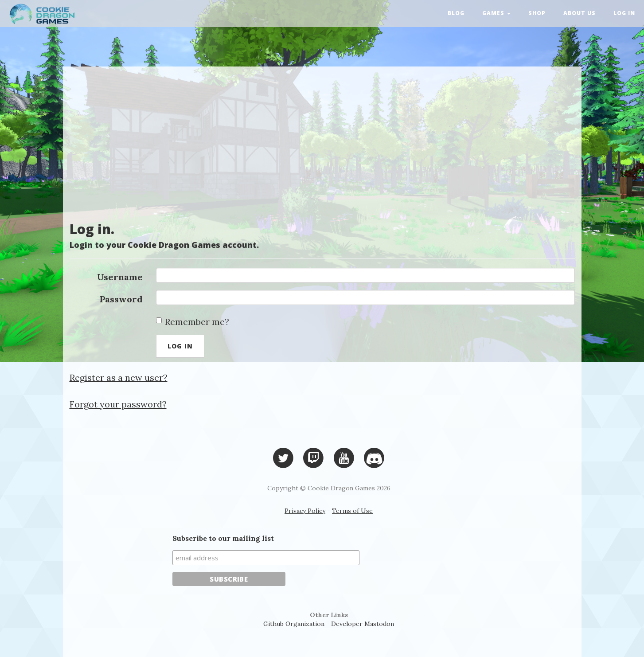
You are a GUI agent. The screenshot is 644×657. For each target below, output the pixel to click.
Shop (537, 13)
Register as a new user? (119, 377)
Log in (624, 13)
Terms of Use (352, 511)
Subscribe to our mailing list (223, 538)
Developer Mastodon (363, 624)
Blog (456, 13)
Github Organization (294, 624)
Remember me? (193, 322)
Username (120, 277)
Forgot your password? (118, 404)
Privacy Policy (305, 511)
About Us (580, 13)
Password (121, 299)
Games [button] (496, 13)
